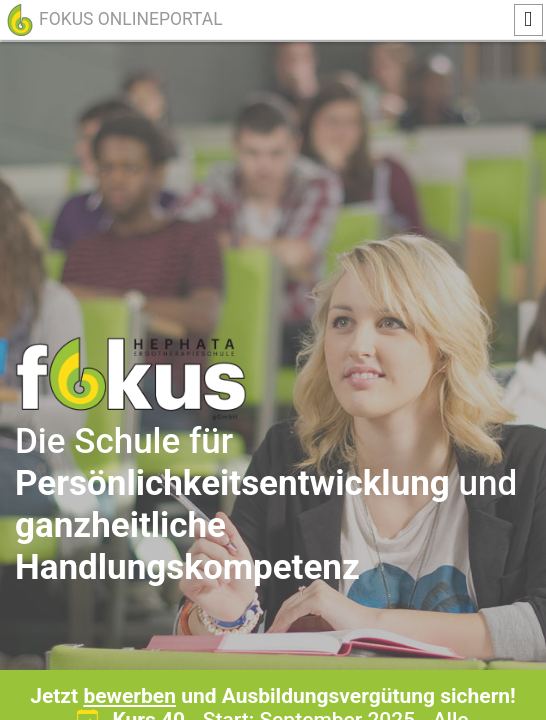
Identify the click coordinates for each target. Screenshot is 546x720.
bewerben (129, 696)
